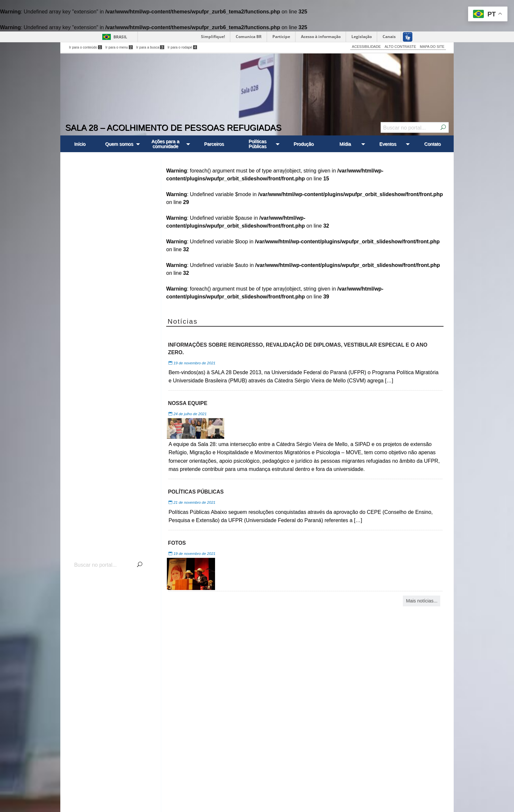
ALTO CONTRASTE (400, 47)
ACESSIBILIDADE (366, 47)
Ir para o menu (119, 47)
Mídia (345, 144)
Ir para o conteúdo (86, 47)
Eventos (388, 144)
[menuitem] (80, 144)
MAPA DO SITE (432, 47)
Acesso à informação (321, 37)
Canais (389, 37)
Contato (432, 144)
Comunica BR (249, 37)
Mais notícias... (422, 601)
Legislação (362, 37)
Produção (304, 144)
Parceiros (214, 144)
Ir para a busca (150, 47)
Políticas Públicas (257, 144)
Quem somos (119, 144)
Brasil (120, 37)
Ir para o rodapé (182, 47)
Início (80, 144)
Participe (281, 37)
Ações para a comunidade (165, 144)
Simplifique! (213, 37)
